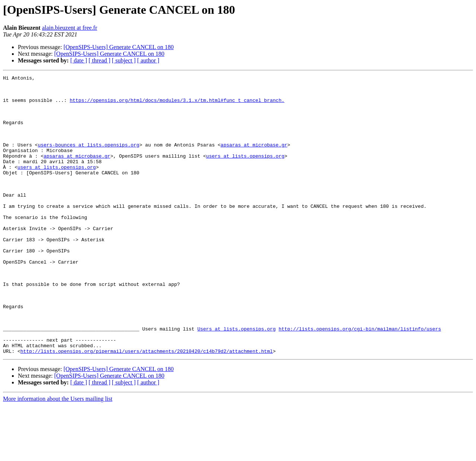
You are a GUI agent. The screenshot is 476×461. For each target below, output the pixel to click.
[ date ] (79, 60)
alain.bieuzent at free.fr (70, 28)
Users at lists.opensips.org (237, 380)
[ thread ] (99, 60)
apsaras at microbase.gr (254, 159)
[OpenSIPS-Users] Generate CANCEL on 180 (119, 47)
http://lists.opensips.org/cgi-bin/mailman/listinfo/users (360, 380)
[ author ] (148, 60)
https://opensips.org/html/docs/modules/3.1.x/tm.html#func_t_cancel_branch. (177, 106)
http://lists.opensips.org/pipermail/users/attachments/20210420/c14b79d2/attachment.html (147, 407)
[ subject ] (124, 60)
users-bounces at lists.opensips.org (89, 159)
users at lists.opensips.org (245, 173)
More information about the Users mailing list (58, 454)
